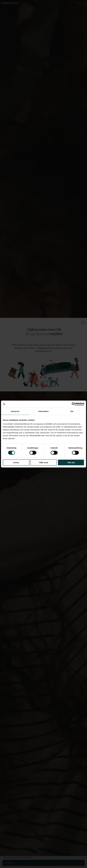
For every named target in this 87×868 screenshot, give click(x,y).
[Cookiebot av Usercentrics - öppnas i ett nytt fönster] (74, 404)
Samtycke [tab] (15, 411)
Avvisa (16, 462)
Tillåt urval (44, 462)
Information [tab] (43, 411)
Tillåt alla (71, 462)
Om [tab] (72, 411)
